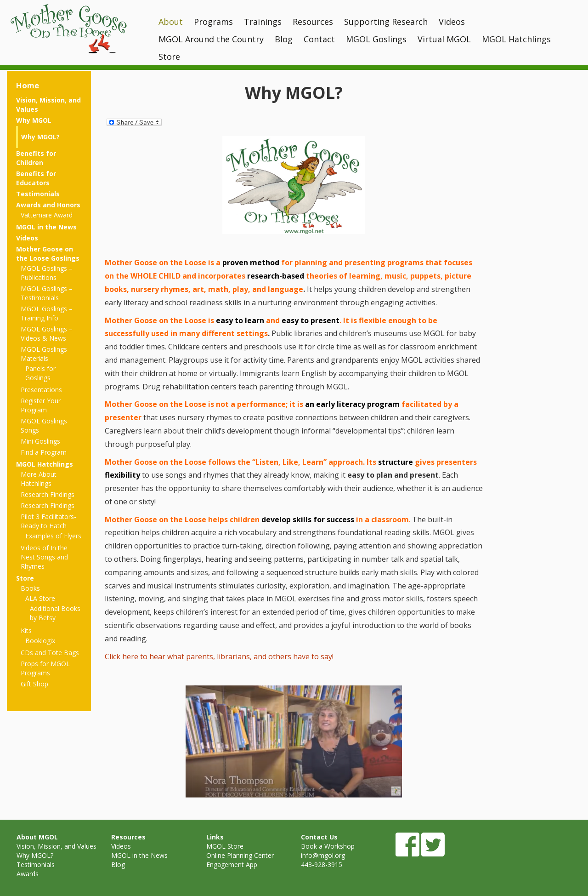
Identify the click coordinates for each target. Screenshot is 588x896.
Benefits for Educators (36, 178)
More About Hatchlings (39, 479)
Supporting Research (386, 22)
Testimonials (38, 194)
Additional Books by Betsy (55, 613)
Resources (313, 22)
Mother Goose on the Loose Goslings (48, 254)
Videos (452, 22)
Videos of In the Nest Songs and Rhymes (44, 557)
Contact (319, 39)
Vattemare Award (47, 215)
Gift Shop (34, 684)
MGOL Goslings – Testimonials (47, 293)
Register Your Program (41, 405)
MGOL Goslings (376, 39)
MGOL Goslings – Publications (47, 273)
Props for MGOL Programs (45, 668)
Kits (26, 631)
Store (169, 57)
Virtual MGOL (444, 39)
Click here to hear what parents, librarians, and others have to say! (219, 656)
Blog (284, 39)
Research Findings (48, 494)
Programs (213, 22)
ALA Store (40, 598)
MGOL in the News (46, 227)
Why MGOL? (40, 137)
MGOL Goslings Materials (44, 354)
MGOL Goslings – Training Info (47, 313)
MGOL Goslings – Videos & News (47, 334)
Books (30, 588)
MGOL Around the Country (211, 39)
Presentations (41, 390)
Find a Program (44, 452)
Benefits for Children (36, 158)
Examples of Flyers (53, 536)
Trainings (263, 22)
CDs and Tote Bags (50, 653)
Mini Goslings (40, 441)
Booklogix (40, 641)
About (171, 22)
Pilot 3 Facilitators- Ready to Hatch (48, 521)
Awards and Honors (48, 205)
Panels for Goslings (40, 373)
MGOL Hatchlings (516, 39)
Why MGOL (34, 120)
